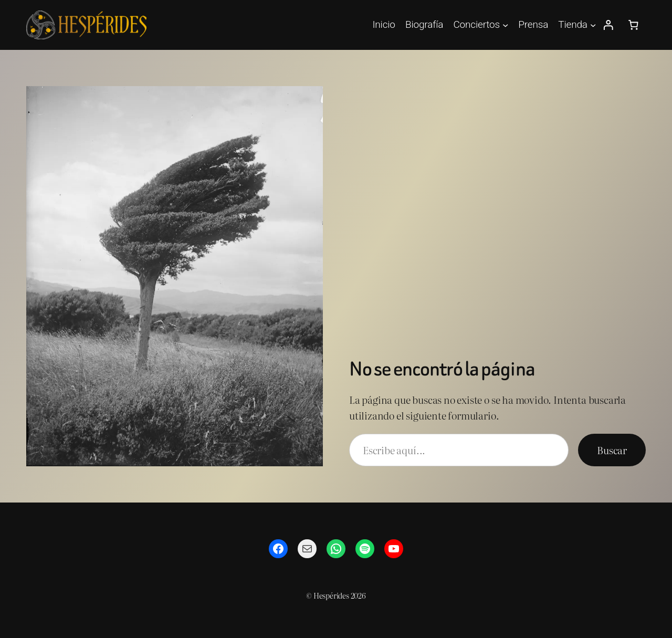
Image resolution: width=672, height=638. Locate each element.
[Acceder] (608, 25)
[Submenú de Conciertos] (505, 25)
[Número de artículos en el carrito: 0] (633, 25)
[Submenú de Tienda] (593, 25)
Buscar (612, 450)
